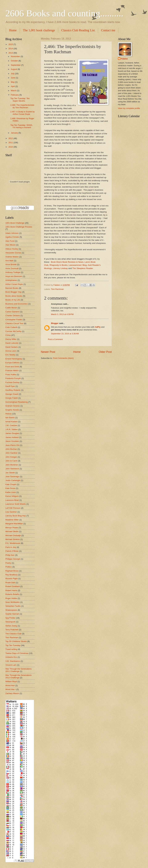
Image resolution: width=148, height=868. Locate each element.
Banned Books (12, 288)
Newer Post (48, 352)
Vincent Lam (11, 665)
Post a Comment (55, 339)
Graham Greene (13, 406)
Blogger (55, 323)
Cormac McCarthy (13, 331)
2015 (11, 44)
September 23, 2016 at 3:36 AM (65, 334)
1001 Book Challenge (15, 223)
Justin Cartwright (13, 480)
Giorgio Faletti (12, 398)
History (8, 414)
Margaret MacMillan (14, 524)
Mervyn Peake (12, 528)
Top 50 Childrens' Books (16, 641)
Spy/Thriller (10, 618)
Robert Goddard (12, 586)
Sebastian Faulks (13, 606)
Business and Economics (16, 304)
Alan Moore (10, 245)
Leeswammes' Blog (78, 265)
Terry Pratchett (12, 630)
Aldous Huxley (12, 249)
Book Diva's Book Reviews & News (67, 262)
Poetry (8, 563)
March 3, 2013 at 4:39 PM (62, 314)
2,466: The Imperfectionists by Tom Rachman (22, 106)
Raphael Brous (12, 571)
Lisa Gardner (11, 512)
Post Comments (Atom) (63, 358)
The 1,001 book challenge (39, 30)
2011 (11, 143)
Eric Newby (10, 355)
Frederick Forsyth (13, 378)
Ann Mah (9, 261)
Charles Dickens (13, 316)
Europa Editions (12, 363)
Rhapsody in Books (58, 265)
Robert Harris (11, 590)
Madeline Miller (12, 520)
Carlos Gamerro (12, 312)
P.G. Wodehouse (13, 543)
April (13, 86)
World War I (11, 689)
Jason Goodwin (12, 441)
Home (13, 30)
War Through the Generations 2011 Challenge (18, 670)
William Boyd (11, 681)
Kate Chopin (11, 484)
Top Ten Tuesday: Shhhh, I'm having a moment (22, 126)
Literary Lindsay (60, 268)
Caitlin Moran (11, 308)
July (13, 74)
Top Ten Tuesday (13, 645)
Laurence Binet (12, 500)
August (14, 69)
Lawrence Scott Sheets (16, 504)
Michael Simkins (13, 539)
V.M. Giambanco (13, 661)
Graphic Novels (12, 410)
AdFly (98, 327)
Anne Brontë (11, 264)
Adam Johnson (12, 233)
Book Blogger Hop (13, 292)
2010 (11, 147)
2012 (11, 138)
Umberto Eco (11, 657)
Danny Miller (11, 339)
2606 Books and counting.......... (64, 13)
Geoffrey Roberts (13, 390)
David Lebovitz (12, 343)
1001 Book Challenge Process (19, 227)
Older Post (105, 352)
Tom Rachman (57, 289)
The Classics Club (13, 634)
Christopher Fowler (14, 320)
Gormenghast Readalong (16, 402)
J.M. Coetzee (11, 425)
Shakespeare (11, 610)
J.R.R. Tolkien (11, 429)
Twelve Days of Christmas (17, 653)
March (14, 91)
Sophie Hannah (12, 614)
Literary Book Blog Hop (16, 516)
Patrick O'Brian (12, 551)
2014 (11, 49)
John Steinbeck (12, 469)
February (15, 95)
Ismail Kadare (11, 422)
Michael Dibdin (12, 531)
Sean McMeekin (12, 602)
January (15, 133)
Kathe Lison (11, 492)
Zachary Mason (12, 693)
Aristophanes (11, 280)
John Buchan (11, 449)
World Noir (10, 685)
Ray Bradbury (11, 575)
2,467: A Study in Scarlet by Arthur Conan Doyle (22, 113)
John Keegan (11, 457)
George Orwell (12, 394)
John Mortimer (12, 465)
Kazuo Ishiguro (12, 496)
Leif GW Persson (13, 508)
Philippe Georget (13, 559)
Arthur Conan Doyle (14, 284)
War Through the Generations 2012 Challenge (18, 676)
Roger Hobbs (11, 598)
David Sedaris (12, 347)
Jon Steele (10, 473)
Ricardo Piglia (11, 579)
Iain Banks (10, 418)
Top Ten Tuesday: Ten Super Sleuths (20, 100)
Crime (8, 335)
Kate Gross (10, 488)
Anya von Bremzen (14, 276)
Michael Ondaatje (13, 535)
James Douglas (12, 433)
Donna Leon (11, 351)
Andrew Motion (12, 257)
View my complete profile (129, 108)
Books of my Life (13, 300)
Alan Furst (10, 241)
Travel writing (11, 649)
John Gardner (11, 453)
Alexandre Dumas (13, 253)
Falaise (124, 59)
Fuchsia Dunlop (12, 382)
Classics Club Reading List (78, 30)
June (13, 78)
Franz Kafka (11, 375)
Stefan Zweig (11, 626)
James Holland (12, 437)
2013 (11, 53)
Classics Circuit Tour (14, 323)
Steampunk (10, 622)
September (16, 65)
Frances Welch (12, 370)
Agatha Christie (12, 237)
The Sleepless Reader (83, 268)
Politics (9, 567)
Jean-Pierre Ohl (12, 445)
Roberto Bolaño (12, 594)
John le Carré (11, 461)
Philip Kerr (10, 555)
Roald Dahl (10, 583)
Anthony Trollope (13, 272)
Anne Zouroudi (12, 268)
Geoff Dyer (10, 386)
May (13, 82)
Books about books (14, 296)
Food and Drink (12, 367)
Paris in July (11, 547)
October (15, 61)
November (16, 56)
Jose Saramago (12, 477)
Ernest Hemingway (14, 359)
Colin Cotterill (11, 327)
